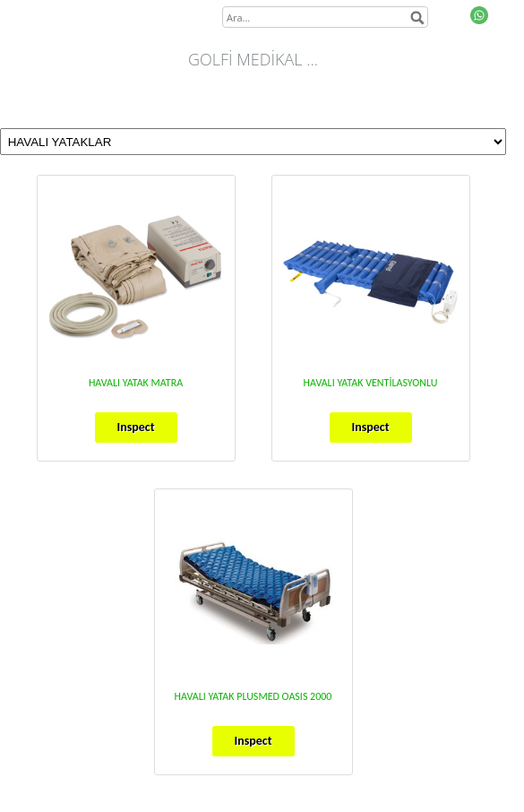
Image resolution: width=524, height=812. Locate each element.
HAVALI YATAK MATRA (136, 383)
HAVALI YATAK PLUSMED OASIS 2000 (253, 696)
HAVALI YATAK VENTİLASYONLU (371, 383)
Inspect (135, 427)
